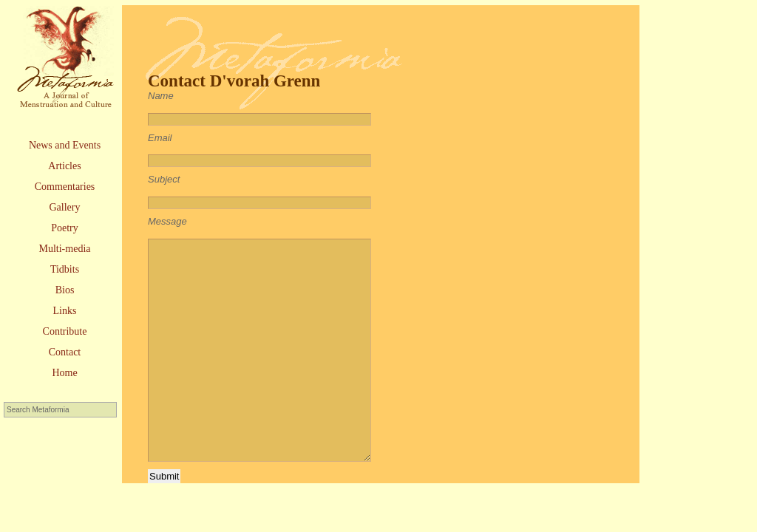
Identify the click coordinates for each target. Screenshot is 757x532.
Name (161, 96)
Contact (65, 352)
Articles (64, 166)
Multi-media (65, 249)
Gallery (65, 207)
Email (160, 138)
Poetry (65, 228)
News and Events (65, 145)
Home (64, 373)
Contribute (65, 331)
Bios (65, 290)
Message (167, 221)
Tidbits (65, 269)
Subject (164, 179)
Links (65, 311)
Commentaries (65, 187)
